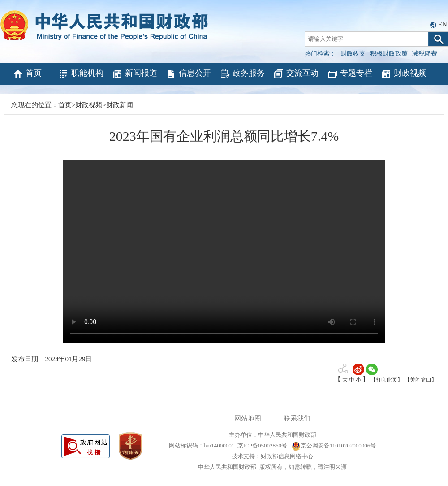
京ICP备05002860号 (262, 445)
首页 (27, 74)
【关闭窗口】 (421, 380)
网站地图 (248, 418)
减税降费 (425, 54)
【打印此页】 (387, 380)
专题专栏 (350, 74)
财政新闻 (120, 105)
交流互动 (296, 74)
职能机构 (81, 74)
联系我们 (297, 418)
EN (443, 24)
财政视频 (403, 74)
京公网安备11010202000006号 (334, 445)
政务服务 (242, 74)
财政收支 (353, 54)
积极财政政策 (389, 54)
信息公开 (188, 74)
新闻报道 (135, 74)
